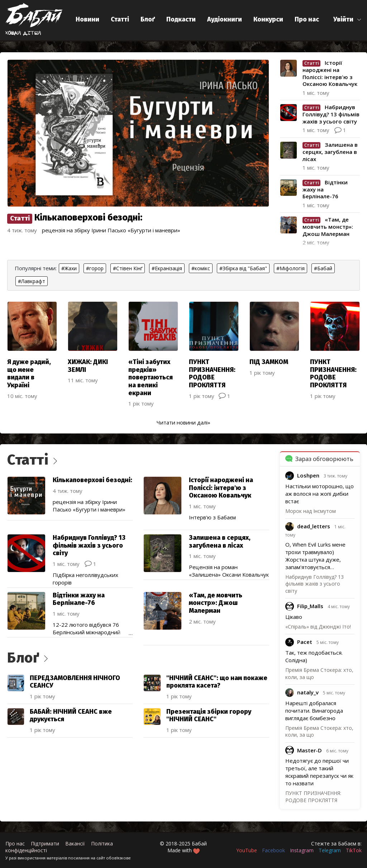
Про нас (307, 19)
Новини (87, 19)
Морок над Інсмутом (311, 511)
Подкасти (181, 19)
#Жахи (69, 268)
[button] (347, 20)
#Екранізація (167, 268)
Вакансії (75, 843)
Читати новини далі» (183, 422)
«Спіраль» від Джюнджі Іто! (318, 627)
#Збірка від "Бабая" (243, 268)
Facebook (273, 850)
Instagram (302, 850)
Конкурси (268, 19)
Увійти (343, 19)
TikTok (354, 850)
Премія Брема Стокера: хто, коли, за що (319, 731)
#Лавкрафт (32, 281)
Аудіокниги (225, 19)
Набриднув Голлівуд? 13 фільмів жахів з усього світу (314, 584)
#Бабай (323, 268)
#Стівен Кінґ (128, 268)
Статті (120, 19)
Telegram (330, 850)
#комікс (201, 268)
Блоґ (148, 19)
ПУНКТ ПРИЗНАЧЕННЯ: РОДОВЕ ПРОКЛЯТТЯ (313, 797)
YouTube (247, 850)
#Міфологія (290, 268)
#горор (95, 268)
